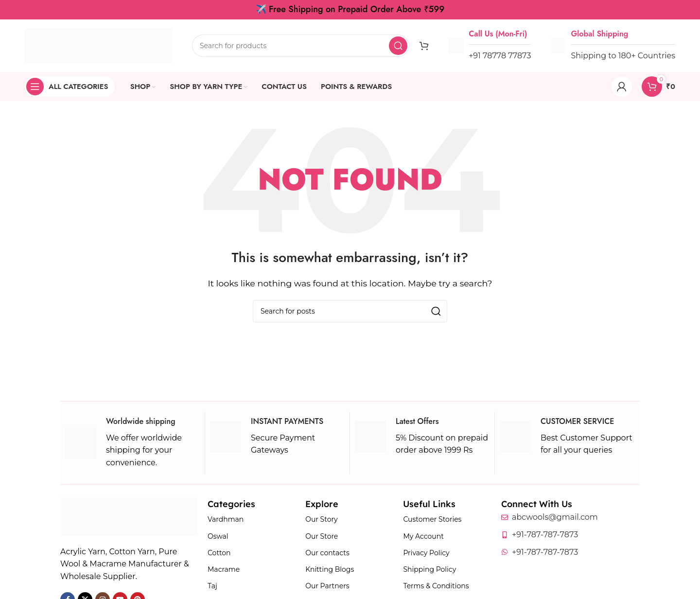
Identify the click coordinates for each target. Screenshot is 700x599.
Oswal (218, 536)
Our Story (321, 519)
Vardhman (226, 519)
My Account (423, 536)
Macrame (224, 569)
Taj (212, 586)
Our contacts (327, 553)
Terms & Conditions (436, 586)
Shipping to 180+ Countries (623, 56)
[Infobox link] (132, 443)
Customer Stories (432, 519)
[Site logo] (99, 45)
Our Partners (327, 586)
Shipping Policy (429, 569)
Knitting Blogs (330, 569)
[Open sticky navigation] (70, 87)
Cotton (219, 553)
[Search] (301, 46)
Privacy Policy (426, 553)
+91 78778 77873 (500, 56)
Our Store (322, 536)
